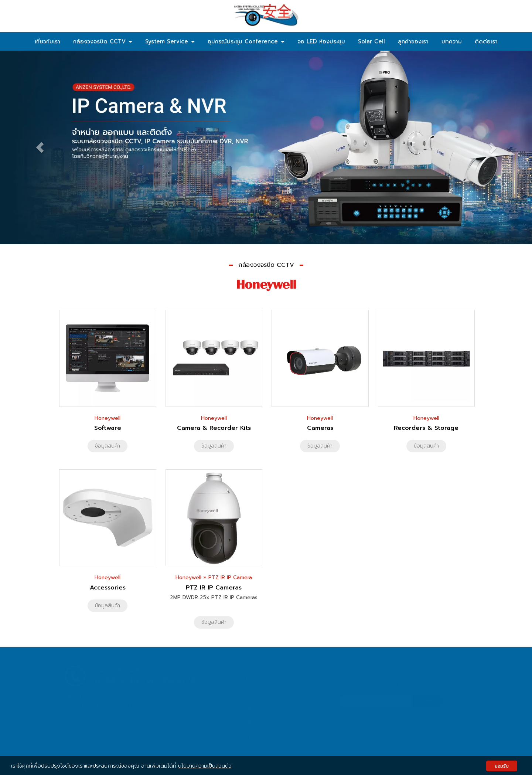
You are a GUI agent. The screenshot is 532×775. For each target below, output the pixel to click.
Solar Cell (371, 41)
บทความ (452, 41)
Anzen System (275, 722)
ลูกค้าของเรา (413, 41)
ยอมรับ (502, 766)
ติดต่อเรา (486, 41)
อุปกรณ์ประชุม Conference (246, 41)
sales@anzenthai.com (284, 708)
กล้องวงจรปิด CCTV (103, 41)
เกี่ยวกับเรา (47, 41)
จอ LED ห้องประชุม (321, 41)
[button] (40, 147)
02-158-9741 (273, 693)
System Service (170, 41)
